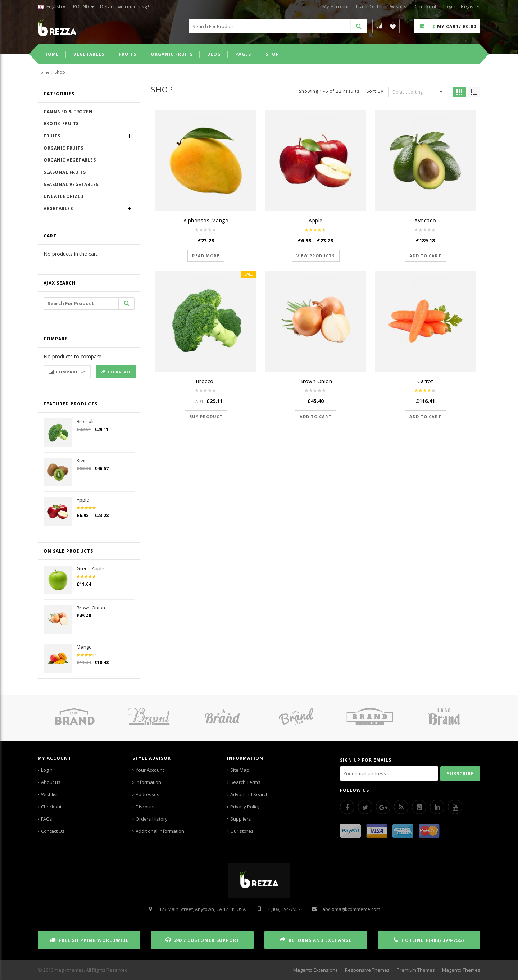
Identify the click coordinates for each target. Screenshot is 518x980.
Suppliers (241, 819)
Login (47, 770)
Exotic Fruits (61, 124)
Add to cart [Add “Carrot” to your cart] (425, 416)
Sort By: (376, 91)
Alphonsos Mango (206, 220)
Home (44, 72)
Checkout (426, 6)
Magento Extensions (315, 970)
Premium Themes (416, 970)
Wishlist (399, 6)
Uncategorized (64, 196)
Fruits (52, 136)
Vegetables (58, 208)
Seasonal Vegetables (71, 184)
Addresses (147, 794)
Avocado (425, 220)
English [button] (52, 6)
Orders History (152, 819)
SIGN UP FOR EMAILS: (367, 760)
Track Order (369, 6)
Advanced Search (249, 794)
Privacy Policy (245, 807)
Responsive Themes (367, 970)
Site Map (240, 770)
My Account (336, 6)
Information (148, 782)
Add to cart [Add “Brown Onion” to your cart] (316, 416)
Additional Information (160, 831)
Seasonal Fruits (65, 172)
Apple (316, 220)
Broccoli (206, 381)
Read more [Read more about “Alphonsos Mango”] (206, 256)
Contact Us (53, 831)
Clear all (120, 372)
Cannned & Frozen (68, 112)
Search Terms (245, 782)
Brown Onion (316, 381)
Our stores (242, 831)
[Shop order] (417, 92)
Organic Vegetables (70, 160)
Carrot (425, 381)
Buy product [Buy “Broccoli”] (206, 416)
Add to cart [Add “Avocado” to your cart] (425, 256)
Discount (145, 807)
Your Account (150, 770)
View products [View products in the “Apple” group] (316, 256)
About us (51, 782)
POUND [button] (83, 6)
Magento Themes (461, 970)
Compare (67, 372)
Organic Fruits (63, 148)
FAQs (47, 819)
